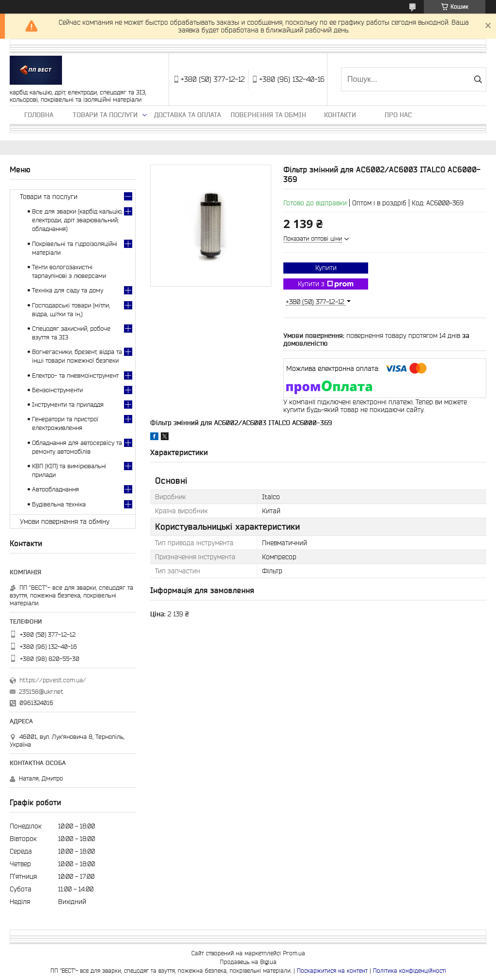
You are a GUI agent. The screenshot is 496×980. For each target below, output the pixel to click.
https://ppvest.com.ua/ (53, 680)
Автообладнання (55, 489)
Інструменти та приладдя (68, 405)
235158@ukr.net (41, 692)
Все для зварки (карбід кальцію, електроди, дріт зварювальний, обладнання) (77, 220)
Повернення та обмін (268, 115)
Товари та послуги (105, 115)
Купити (326, 268)
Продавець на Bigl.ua (248, 962)
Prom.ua (294, 953)
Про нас (398, 115)
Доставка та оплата (187, 115)
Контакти (340, 115)
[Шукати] (478, 79)
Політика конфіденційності (410, 971)
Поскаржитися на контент (332, 971)
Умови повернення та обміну (65, 521)
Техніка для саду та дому (68, 290)
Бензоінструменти (57, 390)
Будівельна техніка (59, 504)
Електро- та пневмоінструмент (75, 375)
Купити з (326, 284)
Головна (39, 115)
